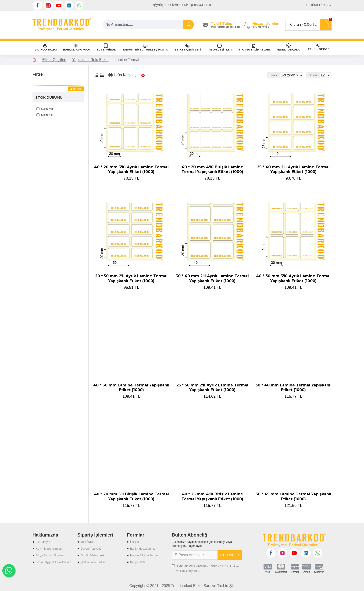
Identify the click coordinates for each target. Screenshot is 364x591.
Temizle (77, 89)
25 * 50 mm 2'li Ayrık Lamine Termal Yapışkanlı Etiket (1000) (212, 388)
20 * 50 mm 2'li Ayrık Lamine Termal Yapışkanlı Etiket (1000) (131, 278)
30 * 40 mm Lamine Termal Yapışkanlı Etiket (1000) (293, 388)
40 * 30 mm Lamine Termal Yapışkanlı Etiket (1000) (131, 388)
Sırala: (269, 75)
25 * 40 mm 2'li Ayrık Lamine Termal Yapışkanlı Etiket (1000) (293, 169)
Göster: (315, 75)
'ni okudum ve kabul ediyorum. (205, 568)
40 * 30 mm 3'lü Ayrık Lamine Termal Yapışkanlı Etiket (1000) (293, 278)
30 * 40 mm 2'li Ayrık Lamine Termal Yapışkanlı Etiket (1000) (212, 278)
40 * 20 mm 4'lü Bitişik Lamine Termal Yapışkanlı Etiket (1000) (212, 169)
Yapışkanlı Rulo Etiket (90, 60)
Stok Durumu (49, 97)
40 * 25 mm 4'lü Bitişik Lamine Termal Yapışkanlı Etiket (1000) (212, 497)
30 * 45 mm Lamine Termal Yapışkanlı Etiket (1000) (293, 497)
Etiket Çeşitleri (54, 60)
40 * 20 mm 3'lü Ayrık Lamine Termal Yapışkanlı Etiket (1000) (131, 169)
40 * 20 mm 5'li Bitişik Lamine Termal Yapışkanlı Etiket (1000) (131, 497)
